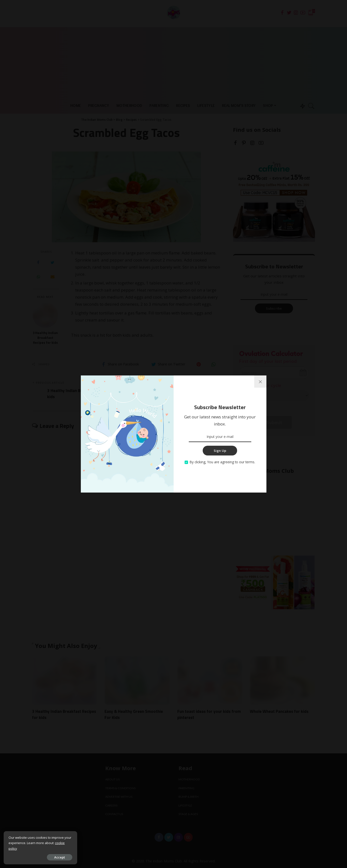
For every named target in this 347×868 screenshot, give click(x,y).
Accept (59, 857)
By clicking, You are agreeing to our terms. (222, 462)
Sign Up (220, 451)
